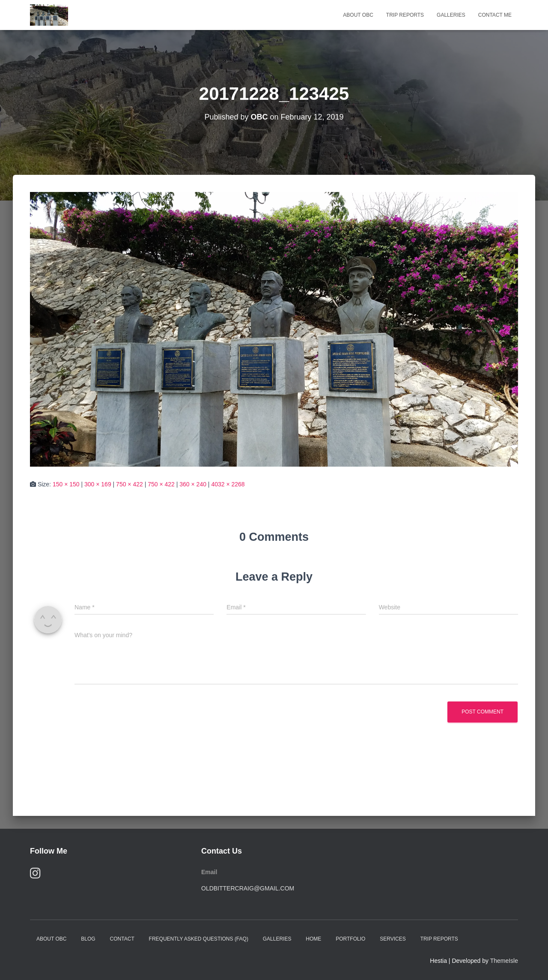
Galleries (451, 15)
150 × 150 (66, 484)
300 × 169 (98, 484)
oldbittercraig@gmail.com (248, 888)
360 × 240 (193, 484)
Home (313, 939)
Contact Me (495, 15)
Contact (122, 939)
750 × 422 (130, 484)
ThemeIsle (504, 961)
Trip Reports (405, 15)
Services (393, 939)
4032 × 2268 (228, 484)
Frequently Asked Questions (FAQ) (199, 939)
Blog (88, 939)
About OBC (358, 15)
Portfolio (350, 939)
